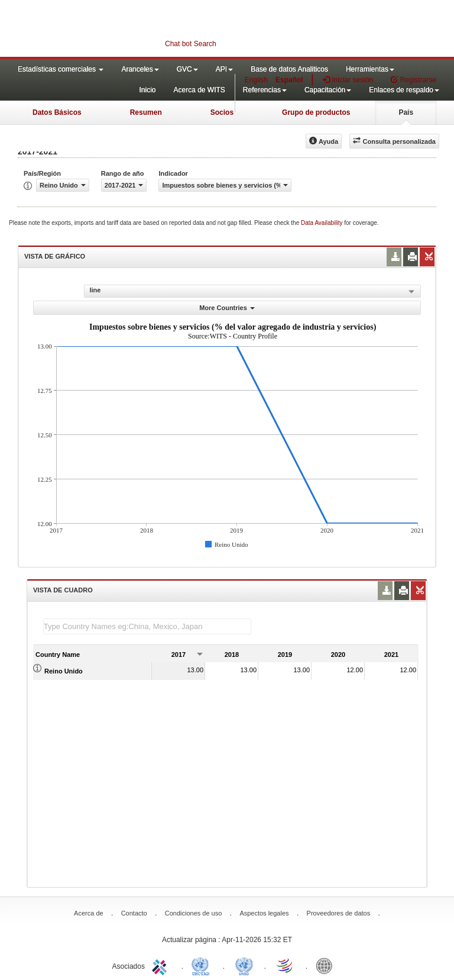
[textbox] (147, 626)
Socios (222, 112)
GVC (187, 69)
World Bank (327, 965)
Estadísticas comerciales (61, 69)
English (256, 80)
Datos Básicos (57, 112)
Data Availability (322, 223)
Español (289, 80)
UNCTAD (203, 965)
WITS (118, 30)
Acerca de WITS (199, 90)
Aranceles (140, 69)
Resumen (146, 112)
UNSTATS (244, 965)
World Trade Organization (286, 965)
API (224, 69)
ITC (161, 965)
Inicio (147, 90)
